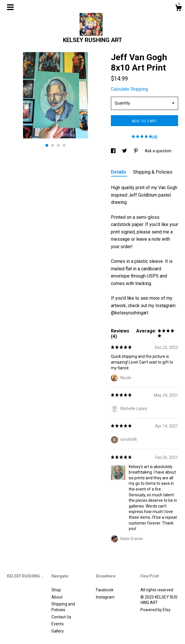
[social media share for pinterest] (136, 151)
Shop (56, 590)
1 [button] (47, 145)
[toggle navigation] (10, 7)
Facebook (105, 590)
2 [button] (53, 145)
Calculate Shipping (129, 89)
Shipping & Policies (153, 172)
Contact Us (61, 617)
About (57, 597)
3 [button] (58, 145)
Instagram (105, 597)
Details (119, 172)
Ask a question (158, 151)
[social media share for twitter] (125, 151)
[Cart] (178, 9)
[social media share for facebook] (114, 151)
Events (58, 624)
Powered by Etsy (156, 610)
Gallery (58, 631)
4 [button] (64, 145)
